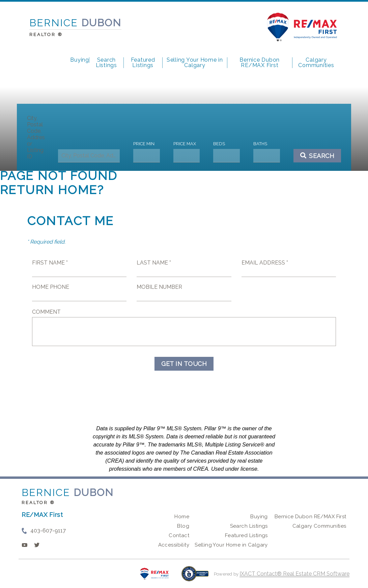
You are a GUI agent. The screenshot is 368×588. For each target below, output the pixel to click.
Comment (46, 312)
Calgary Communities (316, 63)
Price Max (185, 144)
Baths (259, 144)
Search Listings (106, 63)
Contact (179, 535)
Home (182, 517)
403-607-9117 (48, 531)
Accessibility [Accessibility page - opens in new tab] (174, 545)
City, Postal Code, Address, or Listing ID (37, 137)
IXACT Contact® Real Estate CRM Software (294, 574)
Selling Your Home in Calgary (195, 63)
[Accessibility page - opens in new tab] (195, 577)
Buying (80, 60)
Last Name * (154, 263)
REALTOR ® (38, 503)
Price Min (145, 144)
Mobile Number (159, 287)
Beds (219, 144)
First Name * (50, 263)
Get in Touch (184, 364)
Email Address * (265, 263)
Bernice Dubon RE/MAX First (260, 63)
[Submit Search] (316, 156)
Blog (183, 526)
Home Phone (51, 287)
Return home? (52, 190)
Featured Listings (143, 63)
